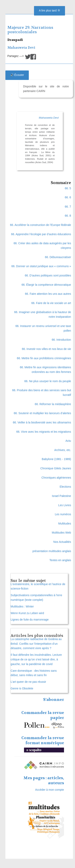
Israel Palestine (61, 496)
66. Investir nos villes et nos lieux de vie (46, 349)
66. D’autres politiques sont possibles (48, 275)
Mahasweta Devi (21, 48)
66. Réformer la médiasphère (53, 404)
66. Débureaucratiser (58, 257)
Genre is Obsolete (22, 688)
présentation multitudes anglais (52, 551)
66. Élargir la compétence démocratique (46, 285)
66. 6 (68, 197)
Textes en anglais (60, 560)
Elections (65, 487)
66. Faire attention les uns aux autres (48, 294)
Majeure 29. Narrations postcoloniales (30, 30)
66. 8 (68, 216)
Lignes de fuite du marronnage (30, 620)
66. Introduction (61, 340)
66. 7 (68, 207)
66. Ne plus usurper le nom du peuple (48, 381)
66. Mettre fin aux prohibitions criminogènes (44, 358)
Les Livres (65, 505)
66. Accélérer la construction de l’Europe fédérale (40, 225)
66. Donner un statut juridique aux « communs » (41, 266)
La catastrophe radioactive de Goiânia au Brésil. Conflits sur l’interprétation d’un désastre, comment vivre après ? (36, 644)
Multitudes (65, 523)
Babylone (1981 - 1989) (56, 459)
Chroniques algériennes (56, 478)
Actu (68, 441)
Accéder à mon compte (50, 790)
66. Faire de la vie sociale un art (51, 303)
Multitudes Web (61, 533)
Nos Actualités (62, 542)
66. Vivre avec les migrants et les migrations (44, 432)
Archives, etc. (63, 450)
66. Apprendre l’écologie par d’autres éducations (41, 234)
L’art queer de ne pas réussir (28, 682)
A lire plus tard (49, 10)
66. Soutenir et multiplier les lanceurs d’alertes (42, 413)
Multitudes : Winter (22, 606)
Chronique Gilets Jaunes (56, 468)
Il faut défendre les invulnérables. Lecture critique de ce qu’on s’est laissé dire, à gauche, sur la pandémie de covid (36, 659)
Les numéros (63, 514)
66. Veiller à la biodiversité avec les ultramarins (42, 422)
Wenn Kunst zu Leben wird (27, 613)
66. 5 (68, 188)
